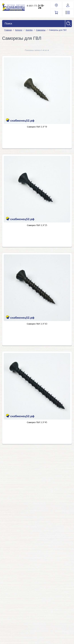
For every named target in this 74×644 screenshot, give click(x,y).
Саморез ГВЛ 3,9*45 (37, 422)
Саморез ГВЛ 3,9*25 (37, 225)
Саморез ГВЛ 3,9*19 (37, 127)
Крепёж (29, 30)
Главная (8, 30)
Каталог (19, 30)
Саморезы (41, 30)
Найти (69, 24)
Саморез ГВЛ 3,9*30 (37, 324)
